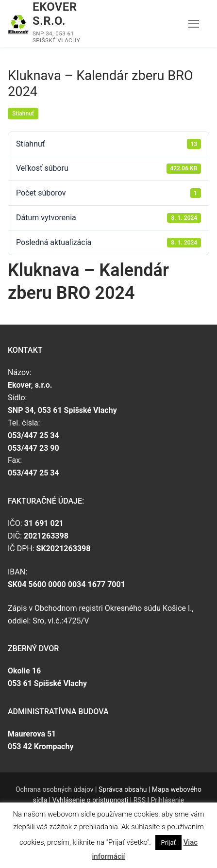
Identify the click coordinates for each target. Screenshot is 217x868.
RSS (140, 800)
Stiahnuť (23, 114)
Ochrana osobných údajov (55, 789)
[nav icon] (194, 24)
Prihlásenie (167, 800)
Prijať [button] (168, 843)
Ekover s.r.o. (55, 14)
